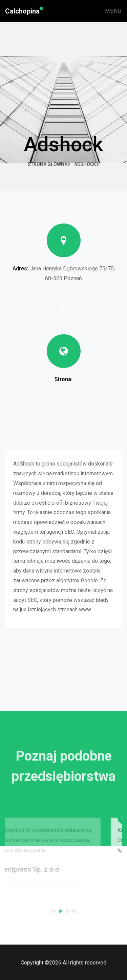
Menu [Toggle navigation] (113, 11)
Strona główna (49, 164)
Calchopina (22, 11)
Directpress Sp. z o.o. (39, 873)
